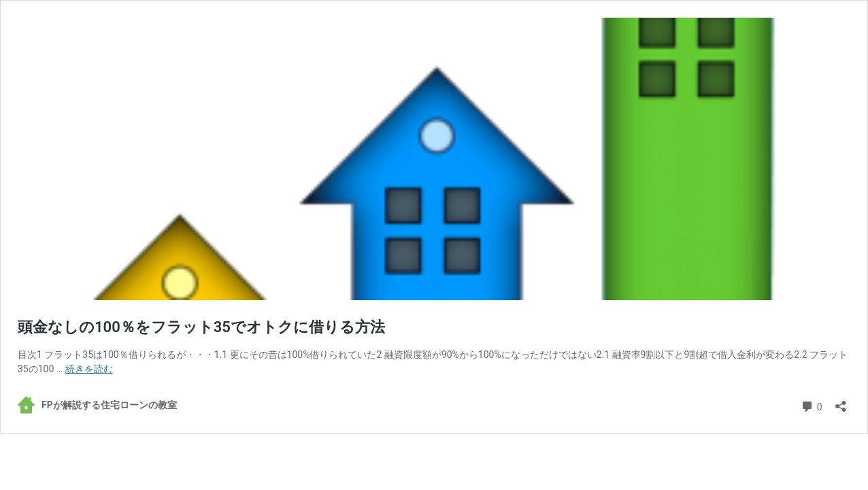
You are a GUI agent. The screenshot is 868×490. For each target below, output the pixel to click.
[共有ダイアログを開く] (841, 402)
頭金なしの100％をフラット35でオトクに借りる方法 (201, 327)
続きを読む (89, 369)
